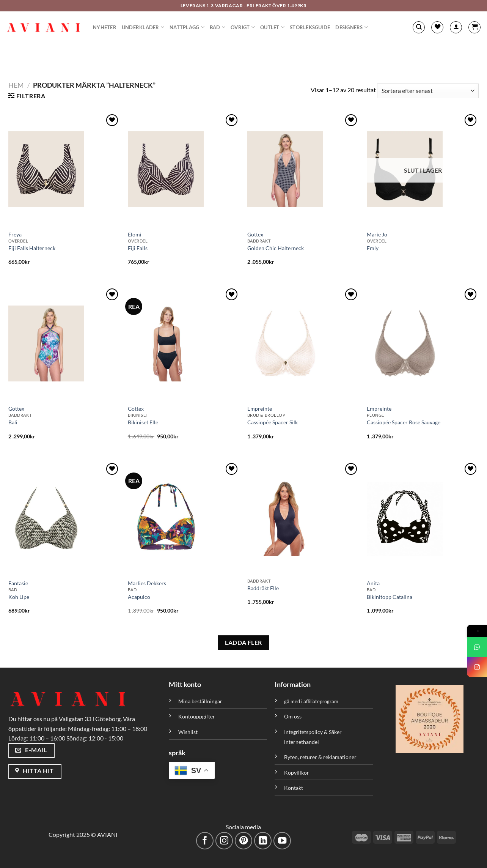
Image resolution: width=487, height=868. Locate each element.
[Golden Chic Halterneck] (303, 169)
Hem (16, 85)
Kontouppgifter (197, 716)
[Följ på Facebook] (205, 841)
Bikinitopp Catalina (390, 597)
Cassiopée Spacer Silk (273, 422)
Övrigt (243, 27)
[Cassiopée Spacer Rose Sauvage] (423, 343)
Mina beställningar (201, 701)
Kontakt (294, 788)
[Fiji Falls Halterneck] (64, 169)
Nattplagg (187, 27)
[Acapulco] (184, 518)
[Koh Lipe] (64, 518)
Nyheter (105, 27)
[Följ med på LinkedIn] (263, 841)
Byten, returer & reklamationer (320, 757)
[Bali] (64, 343)
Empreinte (260, 409)
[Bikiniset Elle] (184, 343)
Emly (373, 248)
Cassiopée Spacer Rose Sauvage (404, 422)
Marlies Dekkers (147, 583)
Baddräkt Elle (263, 588)
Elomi (135, 234)
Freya (15, 234)
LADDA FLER (243, 643)
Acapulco (139, 597)
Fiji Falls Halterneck (32, 248)
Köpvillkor (297, 773)
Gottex (255, 234)
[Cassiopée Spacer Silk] (303, 343)
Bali (13, 422)
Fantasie (18, 583)
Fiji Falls (138, 248)
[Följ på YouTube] (282, 841)
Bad (218, 27)
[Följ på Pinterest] (244, 841)
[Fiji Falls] (184, 169)
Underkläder (143, 27)
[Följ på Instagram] (224, 841)
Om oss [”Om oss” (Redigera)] (293, 716)
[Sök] (419, 27)
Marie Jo (377, 234)
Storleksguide (310, 27)
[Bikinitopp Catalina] (423, 518)
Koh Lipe (19, 597)
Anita (373, 583)
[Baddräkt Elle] (303, 518)
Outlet (272, 27)
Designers (352, 27)
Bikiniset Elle (143, 422)
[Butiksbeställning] (428, 91)
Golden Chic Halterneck (276, 248)
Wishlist (188, 732)
